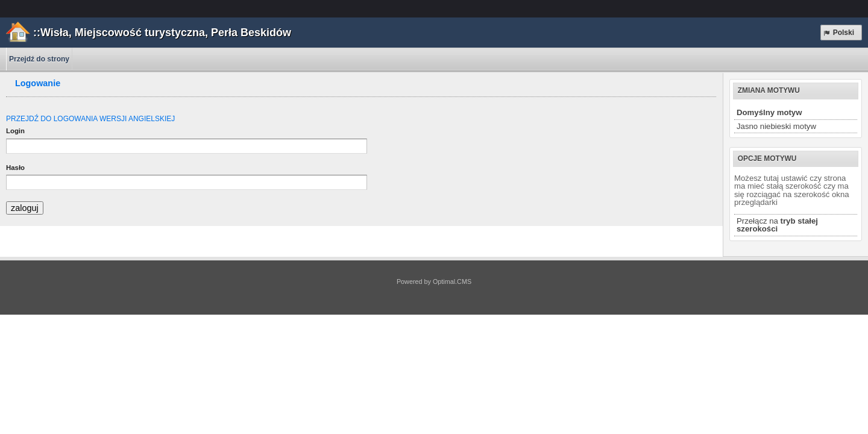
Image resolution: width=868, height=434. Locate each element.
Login (15, 131)
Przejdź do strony (39, 59)
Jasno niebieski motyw (776, 126)
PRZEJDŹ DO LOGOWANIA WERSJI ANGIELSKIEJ (90, 119)
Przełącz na (777, 225)
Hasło (15, 168)
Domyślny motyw (769, 112)
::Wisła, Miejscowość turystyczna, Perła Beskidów (162, 33)
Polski (838, 33)
